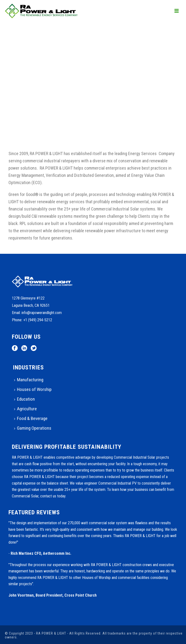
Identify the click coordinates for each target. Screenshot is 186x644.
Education (24, 399)
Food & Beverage (31, 418)
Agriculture (25, 409)
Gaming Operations (33, 428)
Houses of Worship (33, 389)
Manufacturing (29, 380)
